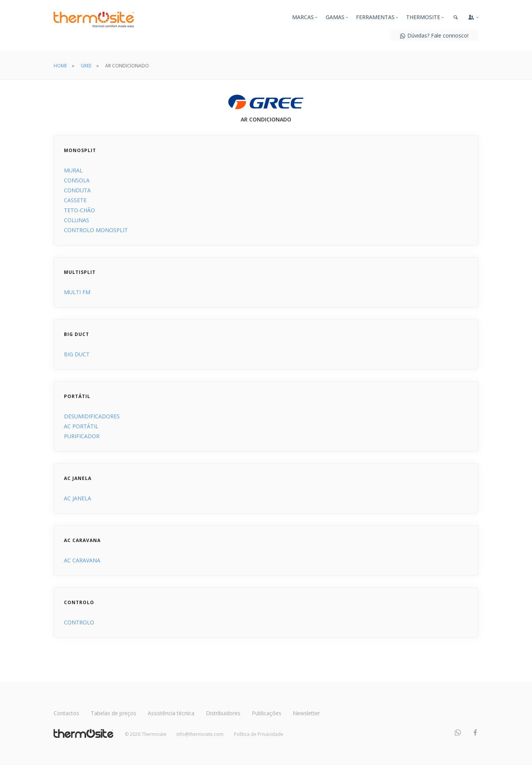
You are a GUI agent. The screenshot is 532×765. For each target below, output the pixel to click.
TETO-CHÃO (79, 210)
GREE (86, 66)
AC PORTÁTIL (81, 426)
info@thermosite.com (200, 734)
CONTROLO (79, 622)
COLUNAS (77, 220)
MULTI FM (77, 292)
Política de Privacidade (259, 734)
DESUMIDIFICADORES (92, 416)
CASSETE (75, 200)
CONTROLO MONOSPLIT (96, 230)
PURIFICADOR (82, 436)
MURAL (73, 170)
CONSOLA (77, 180)
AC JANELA (78, 498)
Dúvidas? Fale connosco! (434, 35)
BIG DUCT (77, 354)
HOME (60, 66)
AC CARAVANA (82, 560)
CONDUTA (77, 190)
